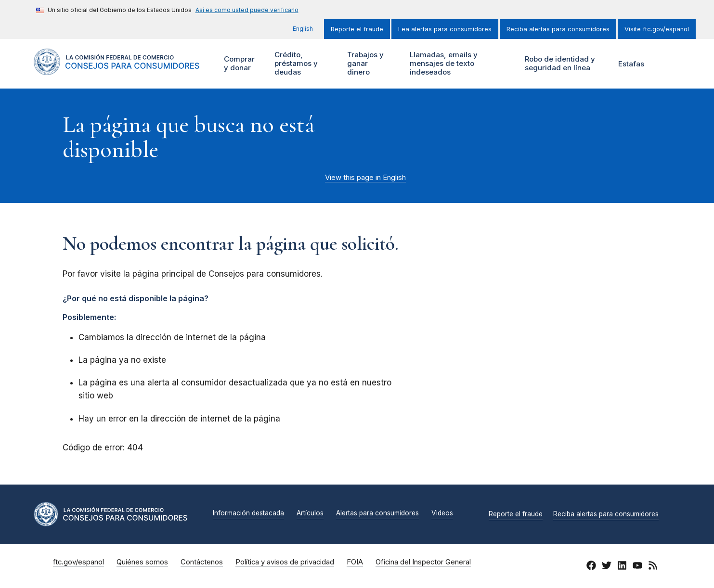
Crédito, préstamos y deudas (295, 64)
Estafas (631, 64)
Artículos (310, 513)
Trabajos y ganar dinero (365, 64)
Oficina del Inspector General (423, 562)
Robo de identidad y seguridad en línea (564, 64)
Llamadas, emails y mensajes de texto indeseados (442, 64)
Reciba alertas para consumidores (558, 29)
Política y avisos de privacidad (285, 562)
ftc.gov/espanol (78, 562)
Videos (442, 513)
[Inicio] (117, 70)
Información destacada (248, 513)
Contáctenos (202, 562)
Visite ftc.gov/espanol (657, 29)
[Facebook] (591, 567)
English (303, 29)
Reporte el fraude (357, 29)
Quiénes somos (142, 562)
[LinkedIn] (622, 567)
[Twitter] (607, 567)
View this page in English (365, 178)
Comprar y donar (243, 64)
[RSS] (653, 567)
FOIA (355, 562)
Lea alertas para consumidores (445, 29)
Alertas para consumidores (377, 513)
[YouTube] (637, 567)
